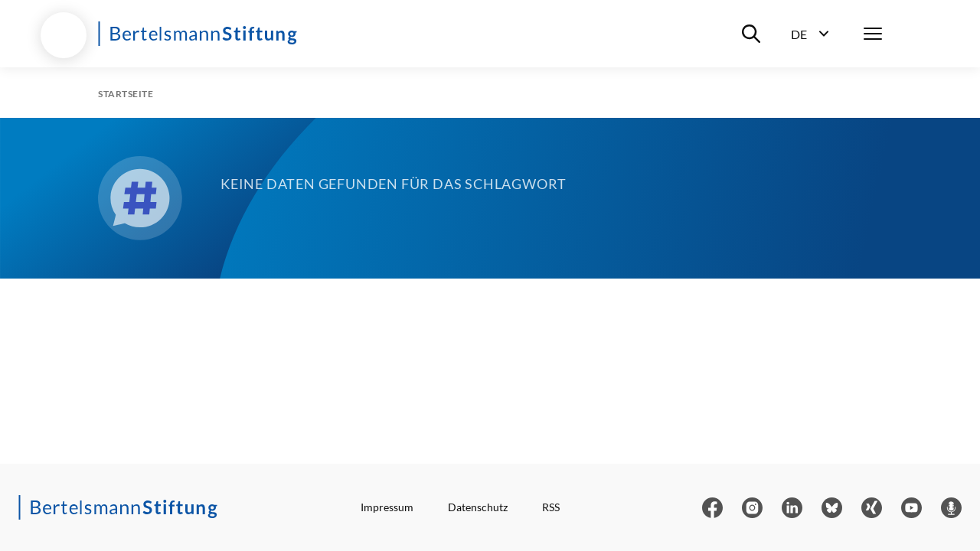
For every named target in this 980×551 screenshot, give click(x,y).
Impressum (387, 507)
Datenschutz (478, 507)
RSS (551, 507)
